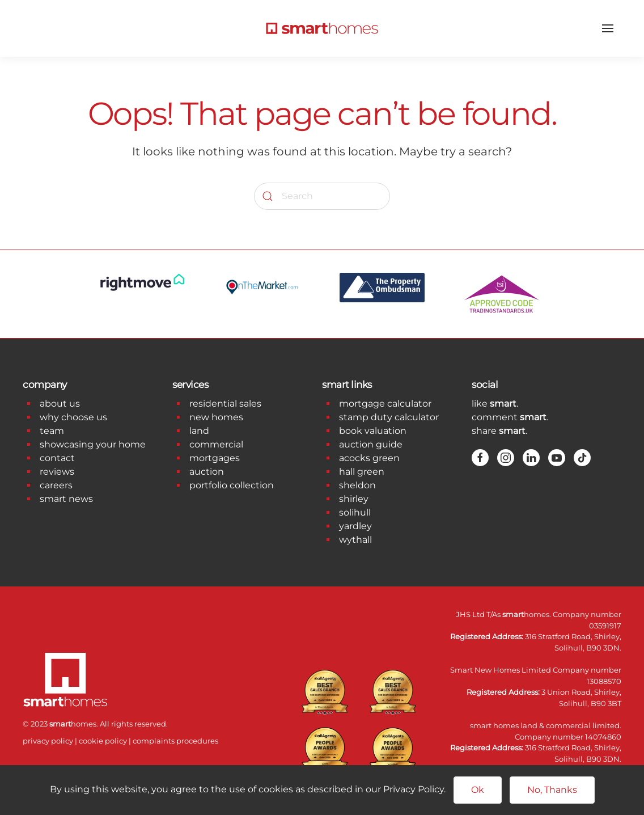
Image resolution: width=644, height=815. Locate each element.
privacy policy (48, 741)
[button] (608, 28)
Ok (478, 790)
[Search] (322, 196)
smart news (66, 499)
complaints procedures (175, 741)
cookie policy (103, 741)
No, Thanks (552, 790)
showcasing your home (93, 444)
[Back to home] (322, 28)
